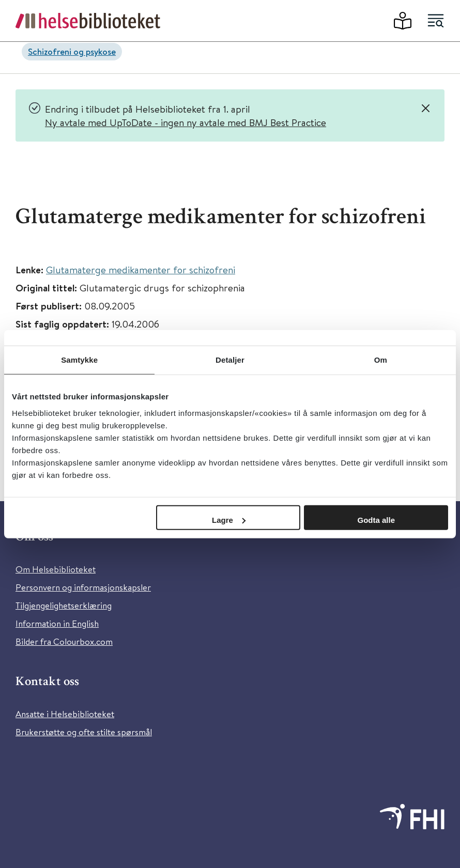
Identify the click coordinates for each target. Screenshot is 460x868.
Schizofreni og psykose (72, 51)
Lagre (229, 520)
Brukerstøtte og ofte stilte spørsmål (84, 732)
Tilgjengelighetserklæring (64, 605)
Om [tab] (381, 360)
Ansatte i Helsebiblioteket (65, 714)
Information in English (57, 623)
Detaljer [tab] (230, 360)
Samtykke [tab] (79, 360)
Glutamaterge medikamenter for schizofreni (141, 269)
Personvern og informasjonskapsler (83, 587)
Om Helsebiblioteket (56, 569)
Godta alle (376, 520)
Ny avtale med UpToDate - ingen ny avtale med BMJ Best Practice (186, 122)
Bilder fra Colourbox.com (64, 641)
